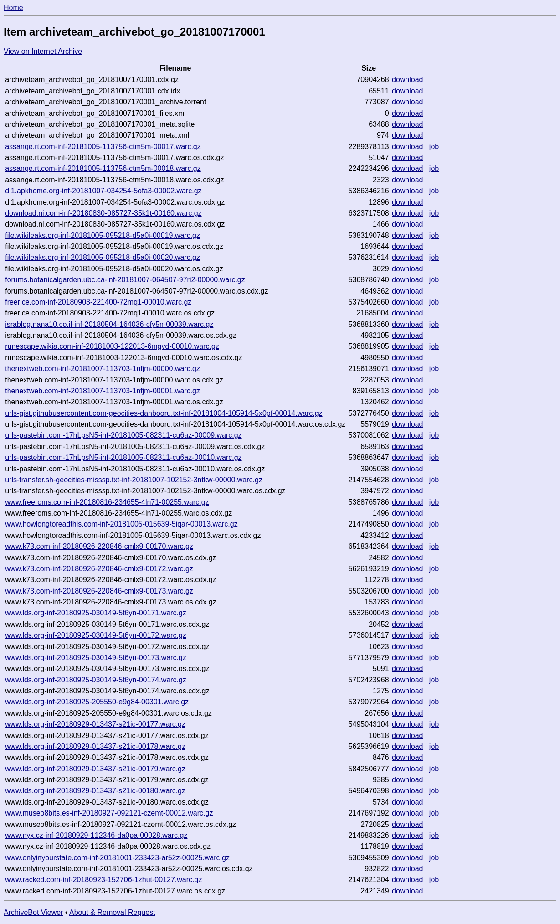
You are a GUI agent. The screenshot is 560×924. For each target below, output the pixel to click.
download (408, 80)
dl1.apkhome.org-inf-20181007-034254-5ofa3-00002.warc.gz (103, 191)
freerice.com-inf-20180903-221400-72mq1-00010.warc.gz (98, 302)
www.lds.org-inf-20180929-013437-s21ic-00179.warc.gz (95, 769)
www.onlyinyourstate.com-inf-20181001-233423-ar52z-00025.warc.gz (117, 858)
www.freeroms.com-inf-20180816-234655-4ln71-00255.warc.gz (107, 502)
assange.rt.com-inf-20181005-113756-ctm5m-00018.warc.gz (103, 168)
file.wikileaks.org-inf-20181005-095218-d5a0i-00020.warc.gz (103, 257)
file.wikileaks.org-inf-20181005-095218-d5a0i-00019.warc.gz (103, 235)
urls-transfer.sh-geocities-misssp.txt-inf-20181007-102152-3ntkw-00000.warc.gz (134, 480)
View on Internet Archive (43, 51)
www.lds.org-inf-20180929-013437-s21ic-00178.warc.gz (95, 746)
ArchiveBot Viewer (33, 912)
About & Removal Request (112, 912)
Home (13, 8)
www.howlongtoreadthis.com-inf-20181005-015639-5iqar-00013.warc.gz (121, 524)
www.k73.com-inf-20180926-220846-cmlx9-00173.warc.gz (99, 591)
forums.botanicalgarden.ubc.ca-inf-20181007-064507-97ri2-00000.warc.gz (125, 280)
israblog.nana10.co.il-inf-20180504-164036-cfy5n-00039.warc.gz (109, 324)
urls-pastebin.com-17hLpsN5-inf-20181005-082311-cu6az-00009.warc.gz (123, 435)
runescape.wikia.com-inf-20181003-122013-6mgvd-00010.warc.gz (112, 346)
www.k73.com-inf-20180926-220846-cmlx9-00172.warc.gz (99, 569)
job (434, 147)
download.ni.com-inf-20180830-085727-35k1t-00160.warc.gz (103, 213)
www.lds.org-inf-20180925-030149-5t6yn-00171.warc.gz (96, 613)
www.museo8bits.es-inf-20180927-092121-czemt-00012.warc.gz (109, 813)
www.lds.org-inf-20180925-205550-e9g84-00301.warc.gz (97, 702)
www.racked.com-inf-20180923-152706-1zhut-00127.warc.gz (103, 880)
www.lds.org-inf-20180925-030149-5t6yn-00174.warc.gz (96, 680)
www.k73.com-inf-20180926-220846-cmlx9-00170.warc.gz (99, 546)
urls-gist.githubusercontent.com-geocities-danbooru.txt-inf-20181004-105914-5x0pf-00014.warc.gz (164, 413)
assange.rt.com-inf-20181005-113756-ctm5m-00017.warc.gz (103, 147)
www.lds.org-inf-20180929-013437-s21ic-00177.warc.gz (95, 724)
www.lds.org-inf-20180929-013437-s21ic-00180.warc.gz (95, 791)
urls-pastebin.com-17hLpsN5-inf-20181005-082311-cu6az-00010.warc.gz (123, 457)
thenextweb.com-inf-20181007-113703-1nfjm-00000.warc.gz (103, 369)
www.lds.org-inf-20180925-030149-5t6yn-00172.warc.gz (96, 635)
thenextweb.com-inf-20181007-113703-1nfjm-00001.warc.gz (103, 391)
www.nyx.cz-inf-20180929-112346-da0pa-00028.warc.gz (96, 835)
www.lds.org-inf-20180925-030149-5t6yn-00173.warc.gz (96, 658)
